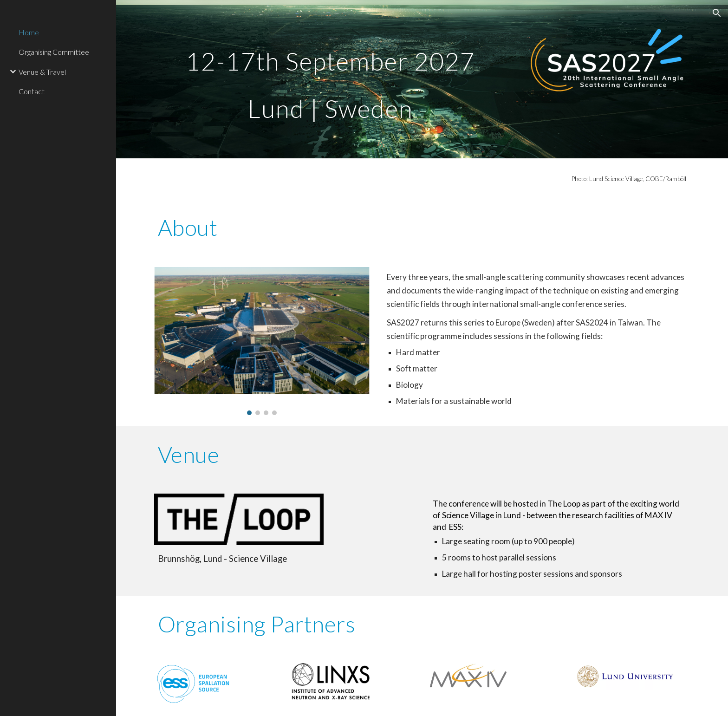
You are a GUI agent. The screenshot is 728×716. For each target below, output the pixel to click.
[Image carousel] (262, 341)
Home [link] (29, 32)
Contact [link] (32, 91)
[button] (717, 13)
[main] (331, 79)
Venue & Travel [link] (42, 72)
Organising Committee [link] (54, 52)
